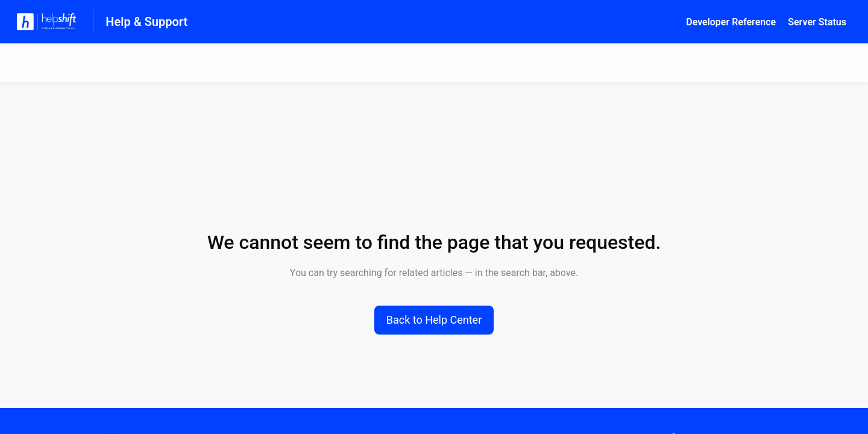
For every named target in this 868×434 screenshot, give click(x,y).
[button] (434, 320)
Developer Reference (731, 22)
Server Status (817, 22)
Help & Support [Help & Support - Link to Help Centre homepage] (146, 22)
